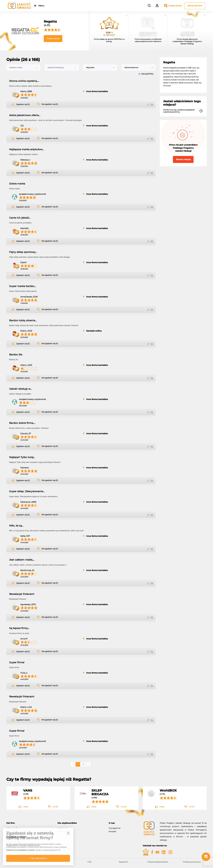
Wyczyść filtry (147, 74)
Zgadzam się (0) (23, 104)
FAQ (89, 862)
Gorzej (55, 807)
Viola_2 (24, 673)
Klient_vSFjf (26, 331)
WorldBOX (168, 790)
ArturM (24, 639)
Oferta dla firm (195, 6)
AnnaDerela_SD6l (29, 297)
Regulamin (124, 862)
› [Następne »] (88, 764)
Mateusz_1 (25, 160)
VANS (28, 790)
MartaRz (24, 228)
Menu (41, 6)
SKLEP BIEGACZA (100, 792)
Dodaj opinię (175, 6)
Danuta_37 (26, 434)
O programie (115, 828)
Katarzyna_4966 (28, 502)
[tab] (30, 823)
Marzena (24, 468)
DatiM (23, 262)
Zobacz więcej (183, 159)
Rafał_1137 (25, 536)
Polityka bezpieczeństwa (158, 862)
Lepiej (25, 807)
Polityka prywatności (192, 862)
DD (22, 126)
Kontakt (112, 831)
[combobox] (23, 68)
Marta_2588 (26, 91)
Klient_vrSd (26, 707)
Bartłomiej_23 (27, 570)
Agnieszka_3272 (28, 604)
